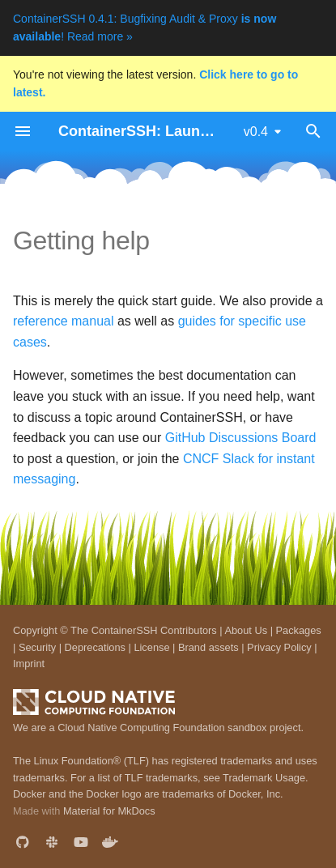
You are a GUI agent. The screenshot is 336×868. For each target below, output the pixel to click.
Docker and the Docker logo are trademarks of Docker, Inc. (148, 794)
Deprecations (95, 647)
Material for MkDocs (109, 811)
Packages (299, 630)
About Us (246, 630)
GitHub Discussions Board (241, 438)
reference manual (64, 321)
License (151, 647)
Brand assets (208, 647)
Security (37, 647)
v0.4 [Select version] (256, 132)
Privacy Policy (279, 647)
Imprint (29, 664)
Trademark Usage (264, 778)
